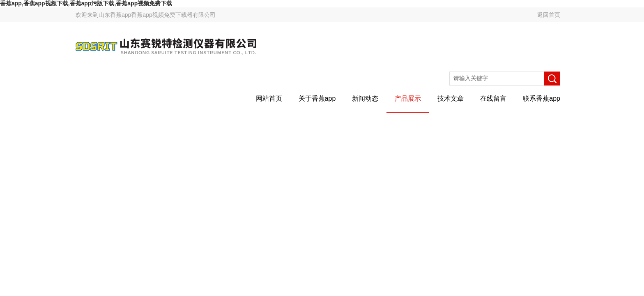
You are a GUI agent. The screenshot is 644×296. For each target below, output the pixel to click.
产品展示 (408, 98)
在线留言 (493, 98)
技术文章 (451, 98)
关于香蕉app (317, 98)
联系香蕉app (542, 98)
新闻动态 (365, 98)
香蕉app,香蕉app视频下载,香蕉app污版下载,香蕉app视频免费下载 (86, 3)
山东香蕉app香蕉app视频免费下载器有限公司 (157, 15)
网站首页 (269, 98)
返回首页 (549, 15)
